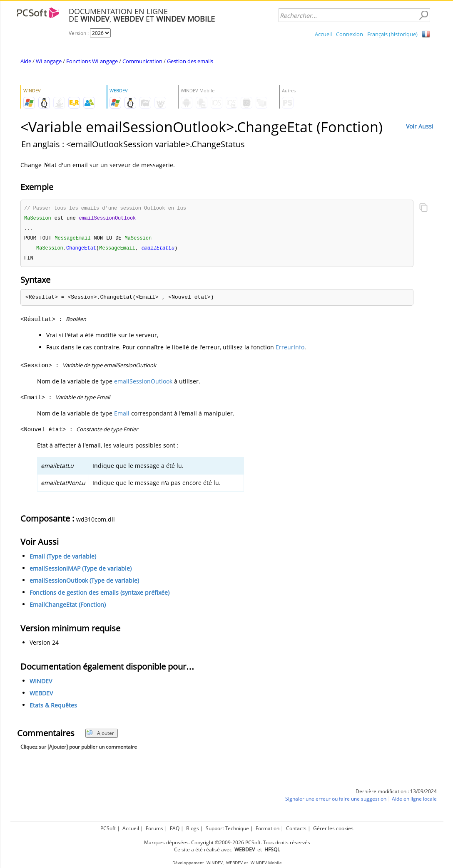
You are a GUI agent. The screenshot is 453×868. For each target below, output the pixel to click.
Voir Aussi (420, 126)
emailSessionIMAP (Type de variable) (81, 571)
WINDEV (41, 684)
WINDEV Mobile (266, 863)
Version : (79, 33)
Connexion (350, 34)
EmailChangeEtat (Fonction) (68, 607)
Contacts (296, 828)
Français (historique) (392, 34)
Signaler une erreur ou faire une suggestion (336, 801)
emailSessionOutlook (143, 384)
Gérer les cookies (333, 828)
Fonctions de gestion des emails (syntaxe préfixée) (100, 595)
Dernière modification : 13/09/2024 (396, 794)
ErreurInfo (290, 350)
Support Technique (227, 828)
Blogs (193, 828)
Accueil (323, 34)
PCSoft (108, 828)
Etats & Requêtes (53, 708)
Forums (154, 828)
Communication (142, 61)
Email (122, 416)
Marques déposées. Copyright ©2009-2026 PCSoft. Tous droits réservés (227, 842)
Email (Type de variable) (63, 559)
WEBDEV (41, 696)
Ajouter (100, 736)
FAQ (175, 828)
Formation (268, 828)
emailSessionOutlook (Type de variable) (84, 583)
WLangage (49, 61)
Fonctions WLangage (92, 61)
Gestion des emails (190, 61)
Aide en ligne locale (414, 801)
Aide (26, 61)
